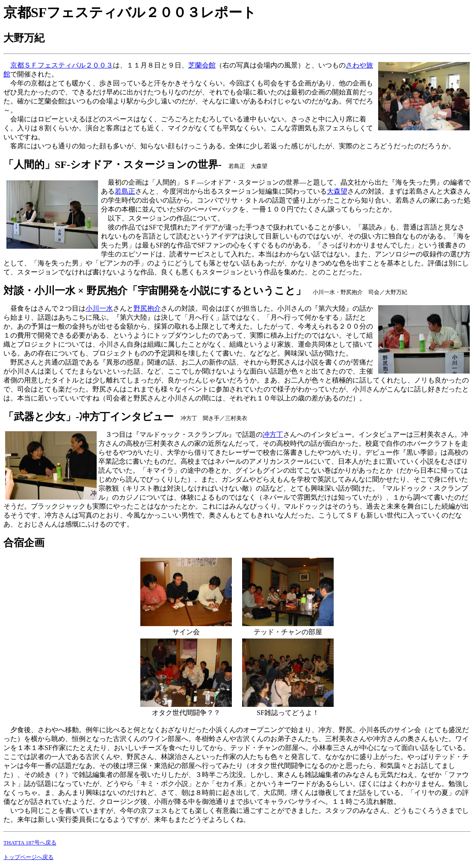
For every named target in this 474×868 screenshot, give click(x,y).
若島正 (125, 191)
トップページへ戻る (28, 857)
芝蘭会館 (202, 65)
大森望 (337, 191)
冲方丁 (273, 434)
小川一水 (99, 308)
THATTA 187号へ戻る (30, 843)
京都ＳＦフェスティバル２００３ (62, 65)
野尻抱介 (147, 308)
